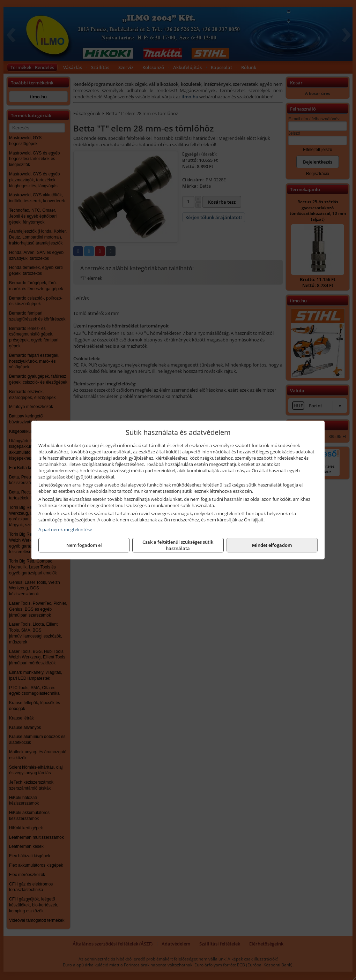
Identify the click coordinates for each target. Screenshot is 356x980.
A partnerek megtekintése (65, 529)
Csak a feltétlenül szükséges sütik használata (178, 545)
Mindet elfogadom (272, 545)
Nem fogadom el (84, 545)
